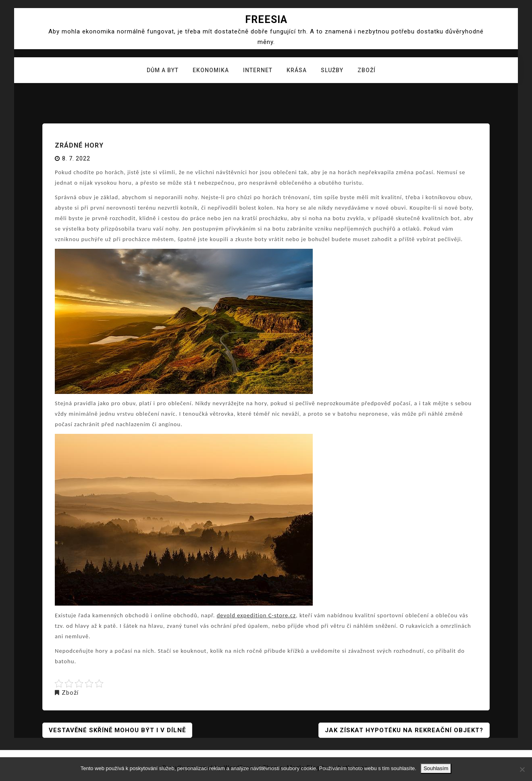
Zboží (367, 70)
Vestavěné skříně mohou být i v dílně (117, 730)
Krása (297, 70)
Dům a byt (163, 70)
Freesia (266, 20)
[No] (522, 769)
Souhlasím (436, 768)
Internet (258, 70)
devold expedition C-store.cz (256, 615)
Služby (332, 70)
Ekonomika (211, 70)
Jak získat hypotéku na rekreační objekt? (404, 730)
